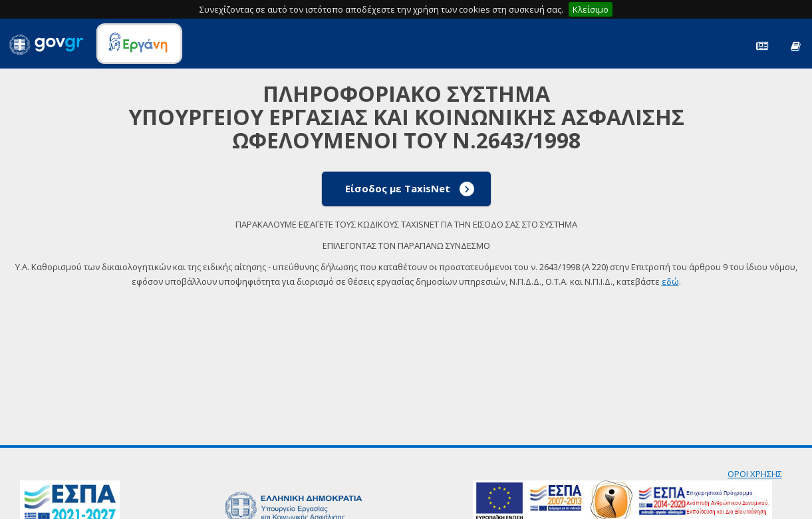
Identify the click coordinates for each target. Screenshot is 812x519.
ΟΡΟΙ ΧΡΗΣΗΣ (755, 474)
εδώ (670, 281)
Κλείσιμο (591, 9)
